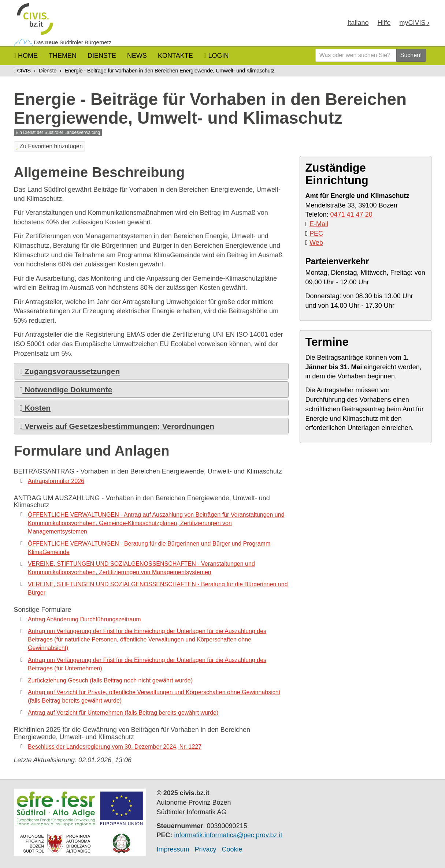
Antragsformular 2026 (56, 481)
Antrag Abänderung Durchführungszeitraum (84, 619)
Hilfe (384, 23)
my (414, 23)
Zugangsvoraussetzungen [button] (70, 371)
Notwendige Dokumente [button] (66, 390)
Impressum (173, 849)
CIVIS (24, 70)
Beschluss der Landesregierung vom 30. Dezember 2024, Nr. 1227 (115, 747)
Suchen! (411, 55)
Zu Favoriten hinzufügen (49, 146)
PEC (316, 233)
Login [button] (216, 56)
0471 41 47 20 (351, 214)
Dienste (102, 56)
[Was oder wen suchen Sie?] (356, 55)
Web (316, 243)
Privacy (206, 849)
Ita (358, 23)
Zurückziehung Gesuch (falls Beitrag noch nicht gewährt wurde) (110, 680)
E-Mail (319, 224)
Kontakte (175, 56)
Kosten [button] (35, 408)
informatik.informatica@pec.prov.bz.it (228, 835)
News (137, 56)
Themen (63, 56)
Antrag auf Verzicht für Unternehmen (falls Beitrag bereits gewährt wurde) (123, 713)
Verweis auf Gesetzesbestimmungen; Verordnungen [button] (117, 426)
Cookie (232, 849)
